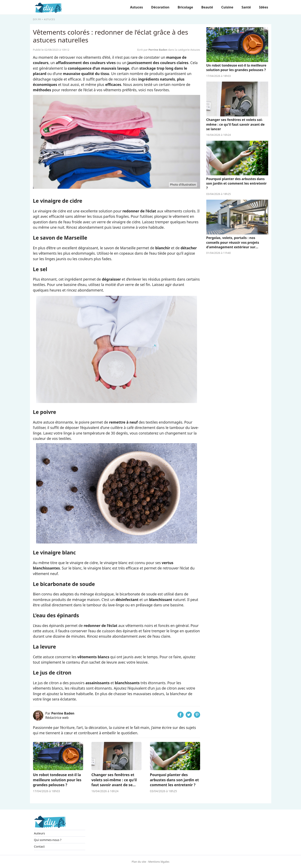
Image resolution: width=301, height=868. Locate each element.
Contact (39, 846)
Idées (264, 7)
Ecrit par (153, 50)
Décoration (160, 7)
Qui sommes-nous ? (48, 840)
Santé (246, 7)
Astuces (137, 7)
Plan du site (139, 862)
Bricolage (185, 7)
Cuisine (227, 7)
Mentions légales (159, 862)
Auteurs (40, 833)
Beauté (207, 7)
